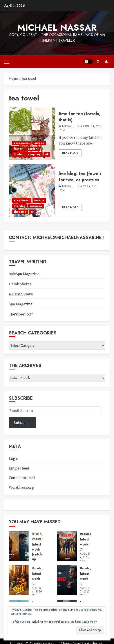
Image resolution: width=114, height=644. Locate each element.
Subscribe (106, 62)
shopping (34, 154)
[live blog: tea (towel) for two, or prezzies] (32, 191)
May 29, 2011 (89, 186)
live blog (20, 206)
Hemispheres (20, 284)
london (19, 154)
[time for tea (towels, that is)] (32, 134)
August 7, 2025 (85, 556)
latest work (39, 534)
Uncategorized (42, 539)
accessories (22, 143)
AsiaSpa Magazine (24, 274)
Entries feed (19, 468)
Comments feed (22, 478)
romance (36, 206)
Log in (14, 458)
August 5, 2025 (85, 590)
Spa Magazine (21, 304)
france (18, 149)
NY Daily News (21, 294)
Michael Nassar (57, 28)
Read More (70, 153)
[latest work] (67, 546)
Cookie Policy (89, 622)
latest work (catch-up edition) (38, 554)
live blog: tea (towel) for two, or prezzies (80, 177)
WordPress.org (21, 487)
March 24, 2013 (91, 126)
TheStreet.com (21, 314)
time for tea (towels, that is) (80, 117)
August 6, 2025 (37, 590)
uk (47, 154)
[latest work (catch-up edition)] (19, 546)
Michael (68, 126)
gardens (33, 149)
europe (39, 143)
